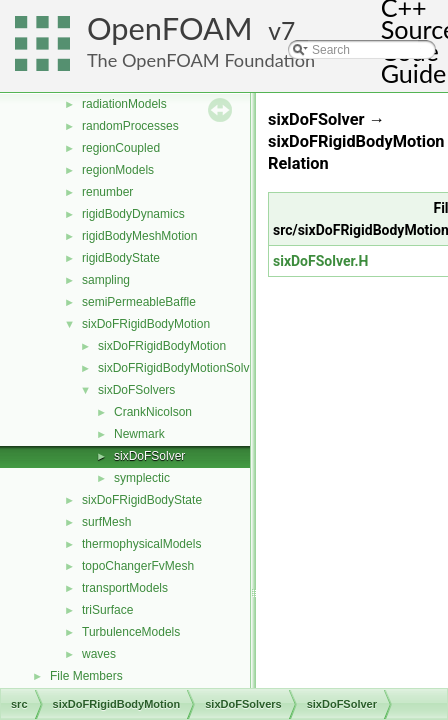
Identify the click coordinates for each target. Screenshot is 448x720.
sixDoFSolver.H (321, 261)
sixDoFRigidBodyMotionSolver (179, 368)
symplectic (142, 478)
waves (99, 654)
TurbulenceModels (131, 632)
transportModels (125, 588)
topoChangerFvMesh (138, 566)
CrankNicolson (153, 412)
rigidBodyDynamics (133, 214)
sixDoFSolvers (136, 390)
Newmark (139, 434)
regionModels (118, 170)
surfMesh (106, 522)
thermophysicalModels (141, 544)
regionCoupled (121, 148)
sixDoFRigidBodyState (142, 500)
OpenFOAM (170, 28)
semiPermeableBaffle (139, 302)
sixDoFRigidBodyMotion (146, 324)
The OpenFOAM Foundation (201, 60)
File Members (86, 676)
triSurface (107, 610)
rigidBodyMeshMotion (139, 236)
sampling (106, 280)
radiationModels (124, 104)
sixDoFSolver (149, 456)
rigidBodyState (121, 258)
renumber (107, 192)
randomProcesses (130, 126)
